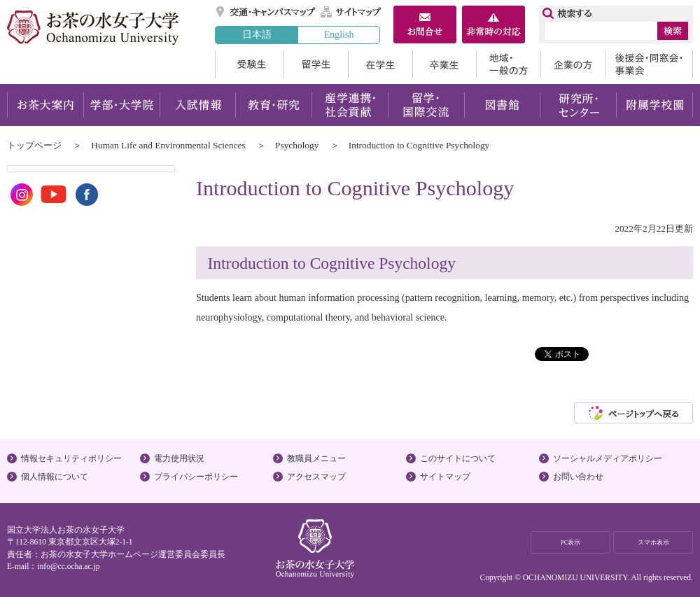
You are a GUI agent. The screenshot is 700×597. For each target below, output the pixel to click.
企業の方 (573, 64)
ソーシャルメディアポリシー (608, 458)
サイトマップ (351, 12)
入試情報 (197, 105)
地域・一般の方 (508, 64)
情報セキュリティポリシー (71, 458)
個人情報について (55, 477)
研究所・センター (579, 105)
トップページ (34, 145)
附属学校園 (655, 105)
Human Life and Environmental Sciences (168, 145)
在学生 (380, 64)
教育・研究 (273, 105)
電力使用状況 (179, 458)
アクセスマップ (316, 477)
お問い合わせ (578, 477)
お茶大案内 (45, 105)
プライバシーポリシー (196, 477)
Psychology (297, 145)
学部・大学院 (121, 105)
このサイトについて (458, 458)
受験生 (249, 64)
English (338, 34)
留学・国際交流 (426, 105)
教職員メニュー (316, 458)
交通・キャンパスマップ (266, 12)
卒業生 (444, 64)
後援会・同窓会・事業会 (649, 64)
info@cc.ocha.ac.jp (68, 566)
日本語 (257, 34)
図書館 (502, 105)
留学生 (316, 64)
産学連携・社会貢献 (350, 105)
